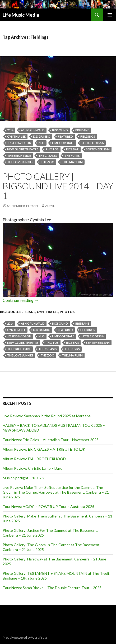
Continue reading (21, 300)
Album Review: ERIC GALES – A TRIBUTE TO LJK (44, 449)
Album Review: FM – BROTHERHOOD (34, 459)
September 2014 (98, 149)
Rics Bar (72, 149)
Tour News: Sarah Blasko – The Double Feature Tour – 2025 (52, 588)
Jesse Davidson (19, 143)
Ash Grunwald (33, 130)
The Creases (48, 156)
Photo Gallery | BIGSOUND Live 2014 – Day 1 (58, 186)
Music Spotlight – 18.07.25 (25, 478)
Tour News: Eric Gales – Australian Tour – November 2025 (51, 440)
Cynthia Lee (16, 136)
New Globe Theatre (23, 149)
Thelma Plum (72, 162)
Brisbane (82, 130)
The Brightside (19, 156)
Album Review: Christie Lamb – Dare (33, 468)
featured (65, 136)
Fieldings (88, 136)
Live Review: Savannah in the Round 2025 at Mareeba (47, 416)
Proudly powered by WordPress (25, 638)
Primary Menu (110, 15)
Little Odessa (93, 143)
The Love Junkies (20, 162)
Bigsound (9, 312)
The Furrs (72, 156)
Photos (52, 149)
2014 (10, 130)
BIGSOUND (60, 130)
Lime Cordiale (63, 143)
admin (50, 206)
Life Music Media (21, 15)
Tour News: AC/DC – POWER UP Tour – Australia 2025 (48, 506)
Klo (42, 143)
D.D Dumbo (42, 136)
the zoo (48, 162)
